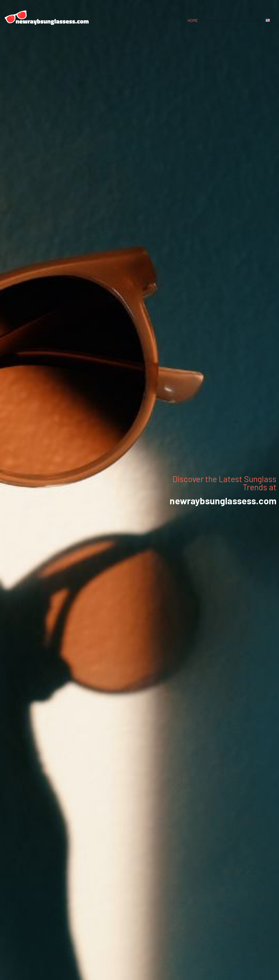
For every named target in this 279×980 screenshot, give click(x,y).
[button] (272, 20)
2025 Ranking (217, 20)
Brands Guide (247, 20)
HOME (193, 20)
